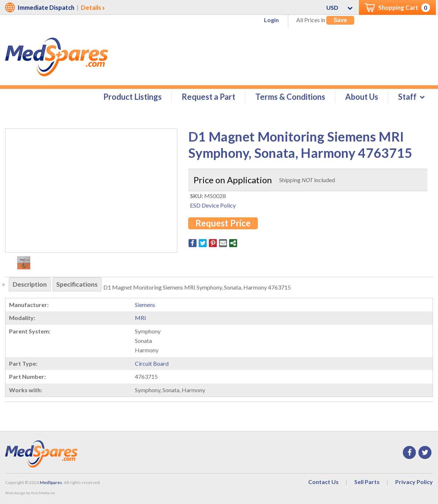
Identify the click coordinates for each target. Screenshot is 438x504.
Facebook (409, 452)
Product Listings (133, 97)
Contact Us (323, 482)
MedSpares (51, 482)
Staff (407, 97)
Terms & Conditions (290, 97)
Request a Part (208, 97)
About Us (362, 97)
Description (30, 284)
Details (91, 7)
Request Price (223, 223)
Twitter (425, 452)
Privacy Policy (414, 482)
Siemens (145, 305)
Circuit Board (152, 363)
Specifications (78, 284)
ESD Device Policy (213, 205)
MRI (141, 318)
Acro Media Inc (43, 493)
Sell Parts (367, 482)
